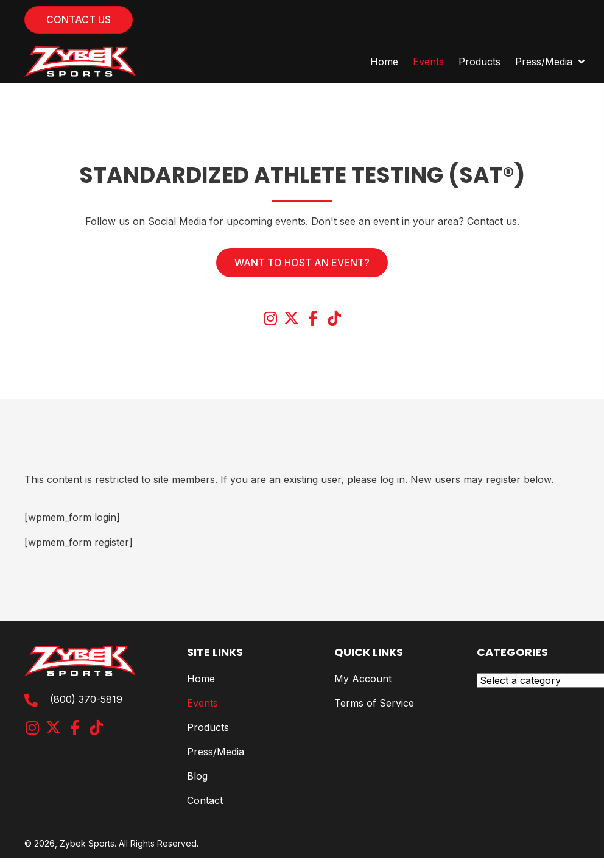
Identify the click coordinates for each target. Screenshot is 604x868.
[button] (270, 318)
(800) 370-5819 (86, 699)
